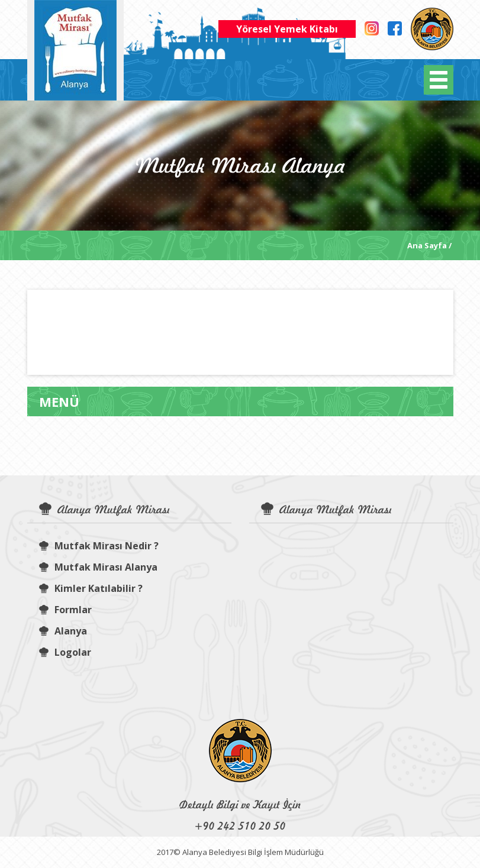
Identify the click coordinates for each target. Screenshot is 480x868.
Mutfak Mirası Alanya (98, 567)
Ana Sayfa (427, 245)
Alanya (63, 631)
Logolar (65, 652)
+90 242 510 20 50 (240, 826)
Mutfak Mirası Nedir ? (99, 546)
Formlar (65, 610)
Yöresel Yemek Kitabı (287, 29)
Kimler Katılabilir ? (91, 588)
